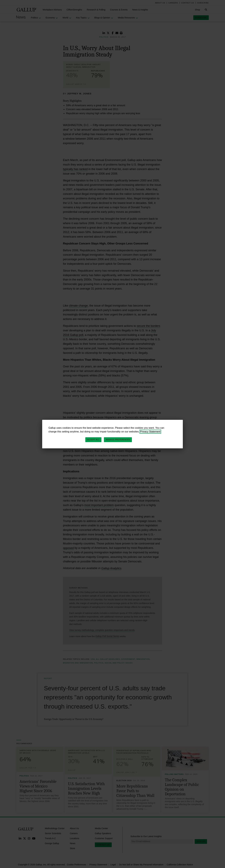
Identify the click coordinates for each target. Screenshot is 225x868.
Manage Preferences (118, 440)
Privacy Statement (150, 432)
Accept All (93, 440)
